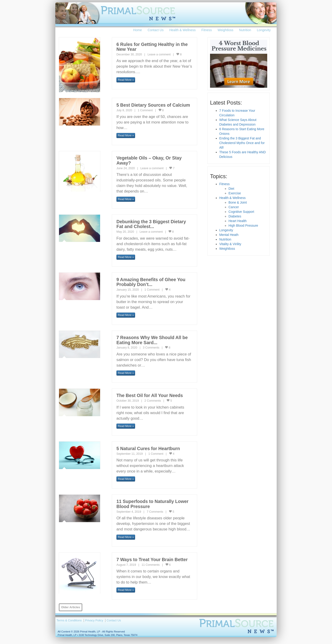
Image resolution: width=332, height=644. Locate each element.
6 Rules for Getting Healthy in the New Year (152, 47)
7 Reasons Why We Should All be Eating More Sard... (152, 340)
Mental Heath (229, 235)
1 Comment (145, 110)
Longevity (264, 30)
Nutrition (245, 30)
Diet (231, 189)
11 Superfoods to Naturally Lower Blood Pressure (152, 504)
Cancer (234, 207)
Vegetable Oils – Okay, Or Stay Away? (149, 160)
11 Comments (151, 565)
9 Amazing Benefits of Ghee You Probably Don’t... (151, 282)
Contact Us (156, 30)
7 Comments (155, 512)
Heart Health (238, 221)
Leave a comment (159, 54)
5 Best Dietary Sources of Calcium (153, 105)
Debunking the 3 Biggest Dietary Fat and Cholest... (151, 224)
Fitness (207, 30)
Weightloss (225, 30)
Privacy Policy (94, 620)
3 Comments (151, 348)
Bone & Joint (238, 202)
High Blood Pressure (243, 226)
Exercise (235, 193)
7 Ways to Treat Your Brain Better (152, 560)
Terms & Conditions (69, 620)
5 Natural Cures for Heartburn (148, 448)
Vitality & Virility (230, 244)
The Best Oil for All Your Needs (150, 395)
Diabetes (235, 216)
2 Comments (153, 401)
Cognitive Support (241, 212)
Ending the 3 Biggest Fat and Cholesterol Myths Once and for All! (242, 143)
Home (138, 30)
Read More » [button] (126, 80)
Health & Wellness (182, 30)
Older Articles (71, 607)
